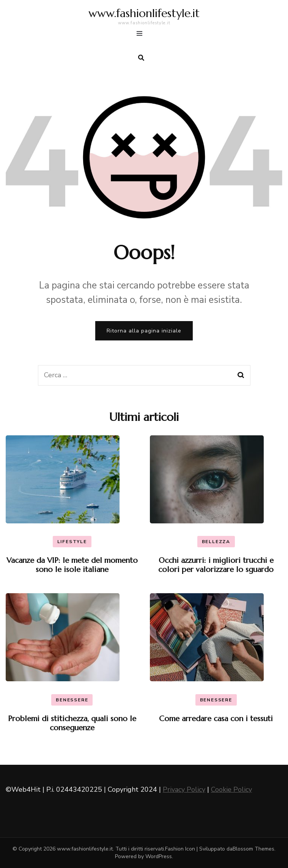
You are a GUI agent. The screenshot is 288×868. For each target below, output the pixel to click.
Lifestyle (72, 542)
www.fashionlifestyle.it (144, 13)
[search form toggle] (141, 58)
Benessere (72, 700)
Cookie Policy (231, 789)
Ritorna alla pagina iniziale (144, 331)
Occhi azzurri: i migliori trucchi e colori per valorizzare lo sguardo (216, 565)
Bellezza (216, 542)
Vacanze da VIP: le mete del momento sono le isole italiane (72, 565)
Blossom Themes (253, 849)
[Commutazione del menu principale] (141, 35)
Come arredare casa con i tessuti (216, 719)
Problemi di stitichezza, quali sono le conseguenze (72, 723)
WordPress (159, 856)
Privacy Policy (184, 789)
